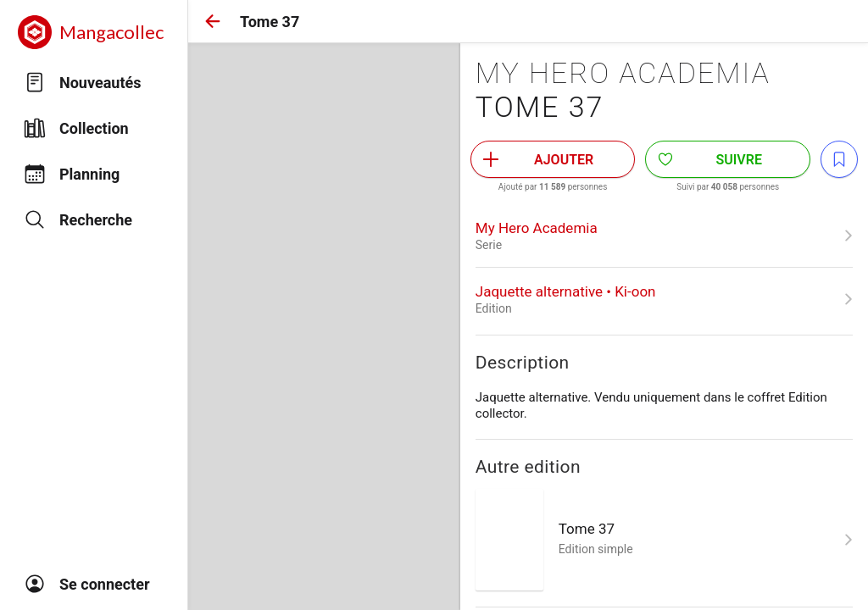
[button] (213, 21)
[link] (664, 236)
